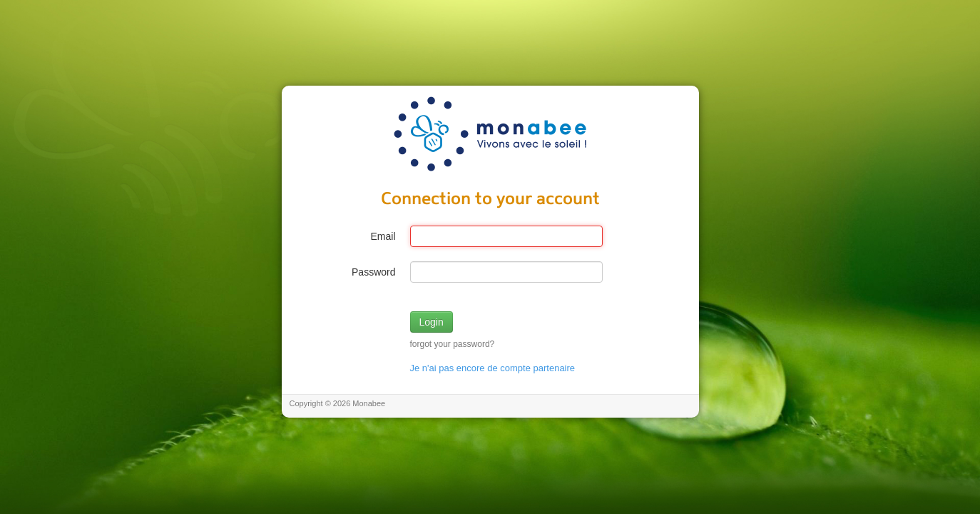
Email (383, 236)
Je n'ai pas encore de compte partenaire (493, 368)
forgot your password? (453, 344)
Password (373, 272)
